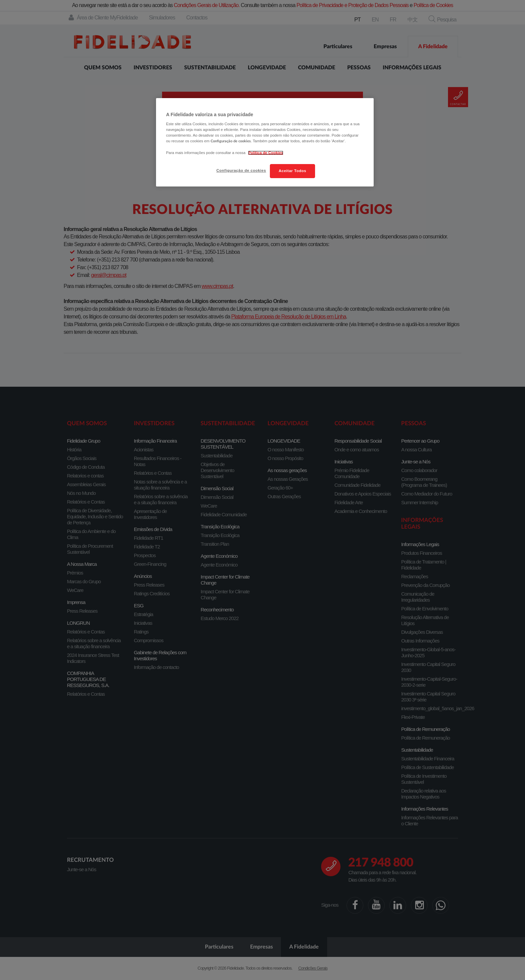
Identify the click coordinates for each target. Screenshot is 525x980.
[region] (265, 142)
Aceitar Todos (292, 171)
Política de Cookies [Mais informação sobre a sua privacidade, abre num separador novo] (266, 153)
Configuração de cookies (241, 170)
